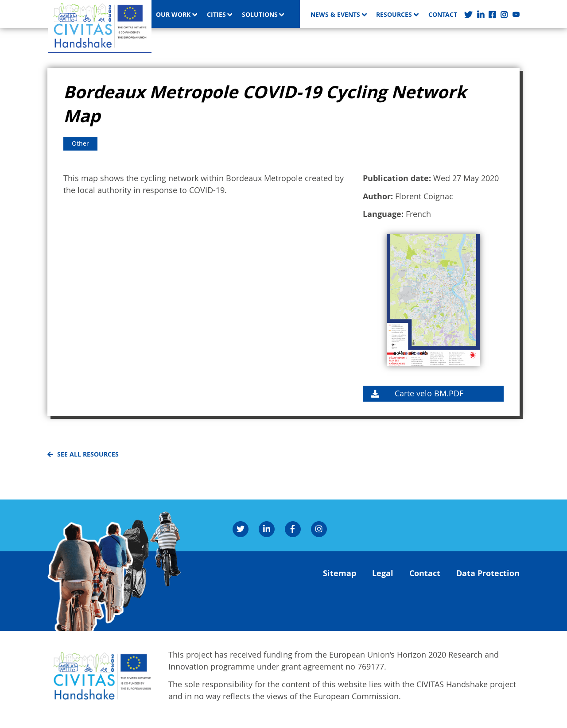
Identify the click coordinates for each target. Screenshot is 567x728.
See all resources (88, 454)
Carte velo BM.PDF (429, 393)
